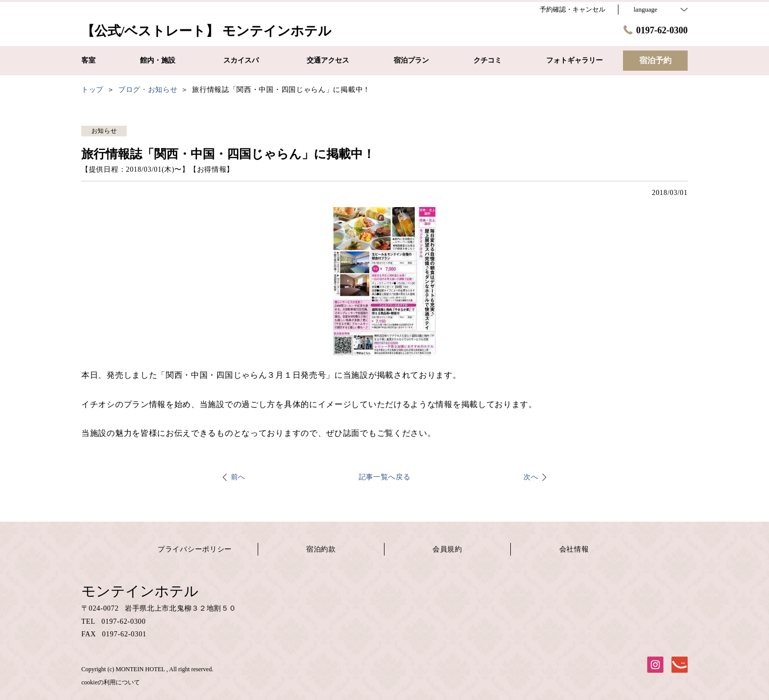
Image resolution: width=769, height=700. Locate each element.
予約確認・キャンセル (572, 9)
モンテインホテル (140, 591)
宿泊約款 (321, 549)
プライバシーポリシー (195, 549)
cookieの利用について (111, 682)
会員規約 (447, 549)
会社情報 (574, 549)
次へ (531, 477)
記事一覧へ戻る (385, 477)
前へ (238, 477)
